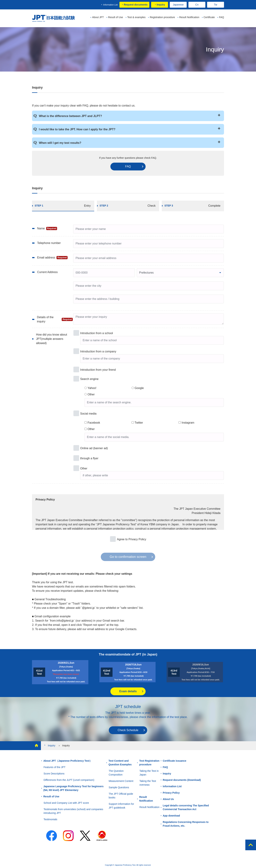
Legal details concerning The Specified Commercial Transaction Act (186, 807)
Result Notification (146, 799)
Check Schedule (128, 730)
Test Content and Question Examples (120, 763)
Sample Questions (119, 787)
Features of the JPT (54, 767)
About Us (168, 799)
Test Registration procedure (149, 763)
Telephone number (49, 243)
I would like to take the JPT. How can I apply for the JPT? (77, 129)
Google (139, 388)
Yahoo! (92, 388)
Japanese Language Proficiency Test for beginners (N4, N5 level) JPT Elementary (73, 788)
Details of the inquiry (55, 319)
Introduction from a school (97, 333)
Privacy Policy (171, 793)
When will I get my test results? (60, 143)
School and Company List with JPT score (66, 803)
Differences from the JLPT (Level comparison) (69, 780)
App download (171, 816)
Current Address (47, 272)
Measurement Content (121, 781)
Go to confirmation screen (128, 557)
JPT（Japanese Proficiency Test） (54, 18)
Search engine (89, 379)
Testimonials (50, 819)
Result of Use (51, 796)
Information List (110, 5)
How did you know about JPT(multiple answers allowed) (52, 339)
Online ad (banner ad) (94, 448)
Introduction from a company (98, 351)
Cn (197, 5)
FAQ (128, 166)
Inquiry (161, 5)
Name (47, 228)
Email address (52, 258)
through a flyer (89, 458)
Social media (88, 414)
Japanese (178, 5)
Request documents (136, 5)
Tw (216, 5)
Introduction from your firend (98, 370)
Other (91, 394)
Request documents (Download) (182, 780)
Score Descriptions (54, 774)
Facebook (94, 423)
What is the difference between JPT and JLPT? (70, 116)
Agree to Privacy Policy (132, 539)
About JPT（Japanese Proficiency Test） (68, 761)
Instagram (188, 423)
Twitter (139, 423)
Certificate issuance (175, 761)
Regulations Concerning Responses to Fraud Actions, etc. (186, 824)
